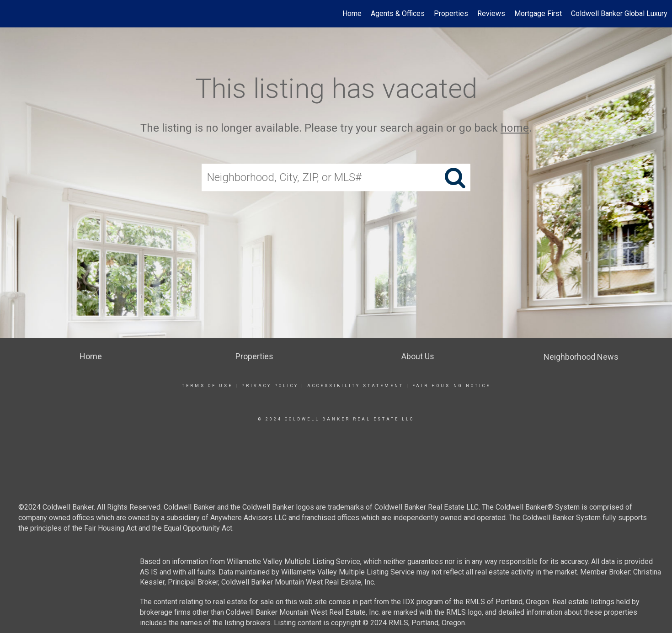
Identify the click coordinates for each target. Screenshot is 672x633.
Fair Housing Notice (451, 386)
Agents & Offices (398, 13)
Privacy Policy (270, 386)
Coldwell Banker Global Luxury (619, 13)
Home (352, 13)
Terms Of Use (207, 386)
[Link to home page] (12, 14)
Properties (451, 13)
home (515, 128)
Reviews (491, 13)
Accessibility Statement (355, 386)
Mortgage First (538, 13)
